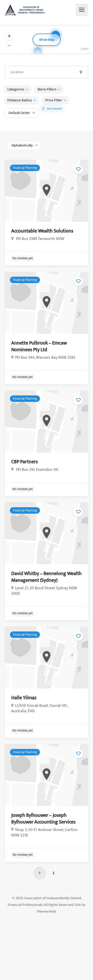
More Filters (47, 89)
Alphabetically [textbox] (22, 145)
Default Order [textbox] (19, 113)
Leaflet (85, 49)
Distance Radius (19, 100)
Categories (16, 89)
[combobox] (21, 112)
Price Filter (54, 100)
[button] (9, 36)
